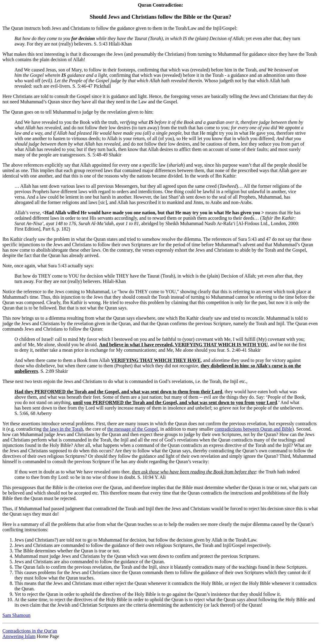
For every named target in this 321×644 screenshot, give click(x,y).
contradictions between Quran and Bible (253, 429)
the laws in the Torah (63, 429)
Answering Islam (19, 636)
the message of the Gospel (133, 429)
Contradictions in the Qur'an (30, 631)
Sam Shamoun (16, 615)
